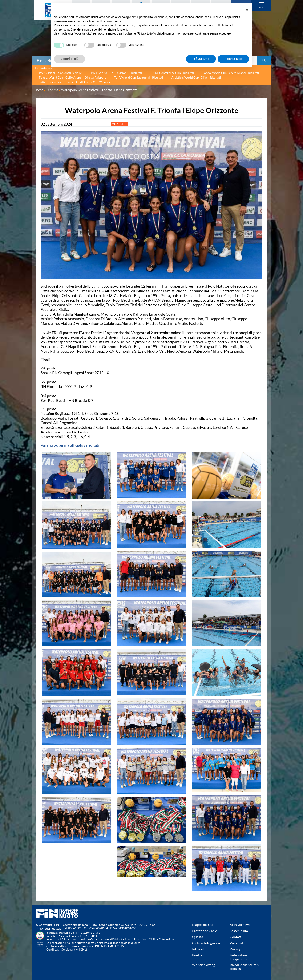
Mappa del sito (203, 925)
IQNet (83, 949)
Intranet (198, 949)
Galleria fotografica (206, 943)
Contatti (236, 937)
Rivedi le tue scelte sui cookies (246, 967)
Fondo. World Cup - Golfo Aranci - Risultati (231, 73)
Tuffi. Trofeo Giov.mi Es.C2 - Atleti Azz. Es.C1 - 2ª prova (74, 82)
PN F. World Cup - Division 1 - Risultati (117, 73)
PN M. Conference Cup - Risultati (172, 73)
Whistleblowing (204, 965)
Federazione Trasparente (239, 957)
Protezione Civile (205, 931)
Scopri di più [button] (70, 59)
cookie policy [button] (112, 21)
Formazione (47, 60)
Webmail (236, 943)
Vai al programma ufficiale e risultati (70, 445)
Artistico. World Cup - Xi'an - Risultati (196, 77)
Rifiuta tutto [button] (201, 59)
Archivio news (240, 925)
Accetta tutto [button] (233, 59)
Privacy (235, 949)
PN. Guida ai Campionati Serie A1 (61, 73)
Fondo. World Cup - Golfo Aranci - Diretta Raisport (72, 77)
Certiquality (69, 949)
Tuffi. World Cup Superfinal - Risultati (139, 77)
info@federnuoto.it (48, 929)
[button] (247, 10)
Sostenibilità (239, 931)
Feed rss (198, 955)
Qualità (198, 937)
